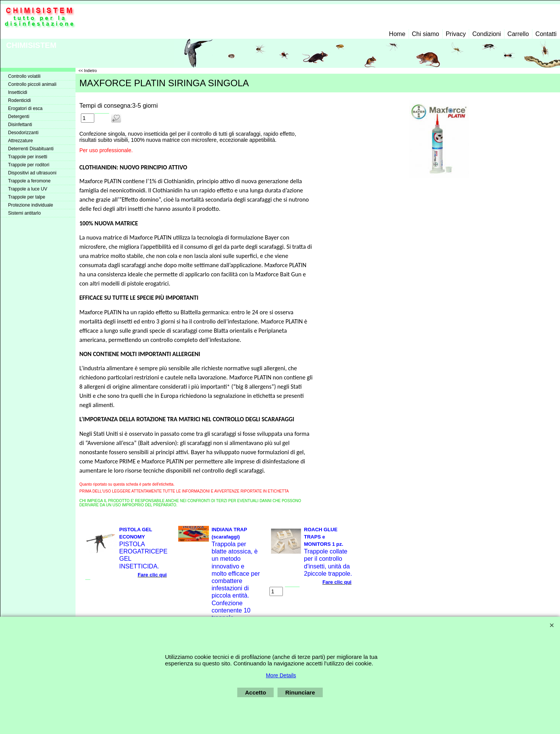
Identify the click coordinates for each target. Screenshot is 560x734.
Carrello (518, 34)
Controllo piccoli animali (32, 84)
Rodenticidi (19, 100)
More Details (281, 675)
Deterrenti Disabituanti (31, 149)
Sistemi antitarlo (24, 213)
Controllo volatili (24, 76)
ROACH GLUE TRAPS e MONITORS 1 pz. (324, 537)
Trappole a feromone (29, 181)
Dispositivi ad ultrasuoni (32, 173)
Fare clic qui (152, 575)
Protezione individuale (30, 205)
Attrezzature (21, 141)
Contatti (546, 34)
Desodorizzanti (23, 133)
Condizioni (487, 34)
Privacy (456, 34)
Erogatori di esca (25, 108)
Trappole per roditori (29, 165)
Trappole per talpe (27, 197)
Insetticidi (18, 92)
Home (397, 34)
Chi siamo (426, 34)
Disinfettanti (20, 125)
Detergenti (19, 117)
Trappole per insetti (28, 157)
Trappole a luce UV (28, 189)
